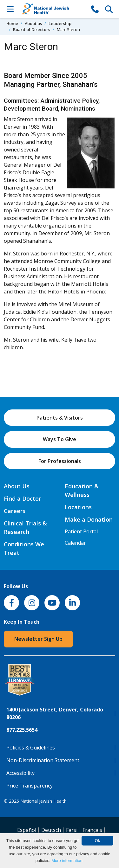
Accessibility (20, 773)
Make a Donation (89, 519)
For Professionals (60, 461)
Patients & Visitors (60, 418)
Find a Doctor (22, 498)
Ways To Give (60, 439)
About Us (17, 486)
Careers (15, 511)
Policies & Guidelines (31, 748)
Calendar (75, 543)
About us (33, 23)
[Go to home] (53, 9)
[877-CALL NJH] (95, 9)
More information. (67, 861)
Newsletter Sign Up (38, 639)
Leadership (60, 23)
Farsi (72, 830)
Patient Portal (81, 531)
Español (27, 830)
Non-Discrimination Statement (43, 760)
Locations (78, 507)
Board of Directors (32, 29)
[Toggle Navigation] (10, 9)
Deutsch (51, 830)
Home (12, 23)
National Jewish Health (43, 801)
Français (92, 830)
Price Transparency (30, 786)
